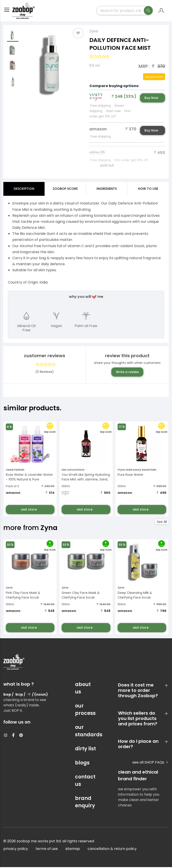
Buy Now (151, 99)
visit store (29, 510)
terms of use (47, 850)
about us (83, 689)
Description (24, 190)
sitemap (73, 850)
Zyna (94, 32)
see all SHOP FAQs (150, 763)
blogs (82, 764)
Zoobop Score (65, 190)
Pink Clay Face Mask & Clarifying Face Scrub (23, 596)
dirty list (85, 750)
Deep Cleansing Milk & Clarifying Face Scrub (135, 596)
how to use (148, 190)
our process (85, 710)
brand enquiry (85, 803)
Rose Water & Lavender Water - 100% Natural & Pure (29, 478)
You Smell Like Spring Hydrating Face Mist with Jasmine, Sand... (86, 478)
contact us (85, 781)
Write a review (127, 373)
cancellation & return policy (112, 850)
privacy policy (16, 850)
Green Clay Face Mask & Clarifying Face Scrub (81, 596)
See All (162, 523)
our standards (86, 732)
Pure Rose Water (130, 476)
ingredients (107, 190)
